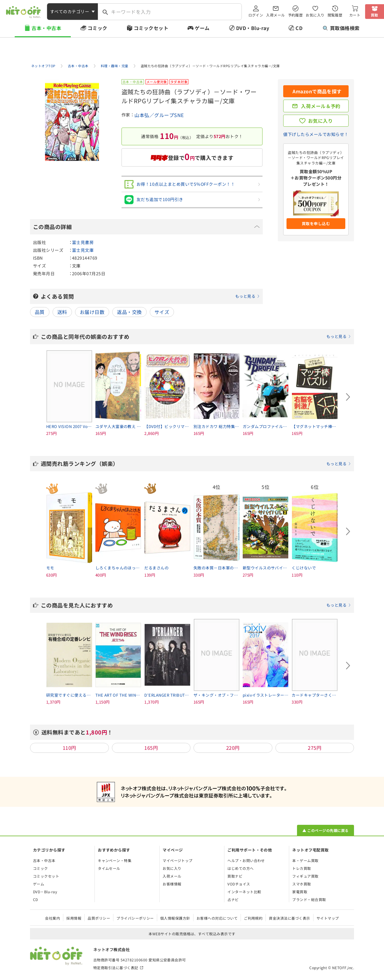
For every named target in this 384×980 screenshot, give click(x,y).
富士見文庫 (83, 250)
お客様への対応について (217, 918)
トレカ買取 (301, 868)
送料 (62, 312)
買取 (375, 15)
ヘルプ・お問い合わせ (246, 860)
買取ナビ (235, 876)
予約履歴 (295, 15)
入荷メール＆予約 (321, 106)
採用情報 (74, 918)
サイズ (162, 312)
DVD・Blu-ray (253, 28)
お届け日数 (92, 312)
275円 (315, 748)
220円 (233, 748)
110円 (69, 748)
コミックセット (151, 28)
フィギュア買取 (305, 876)
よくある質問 (150, 296)
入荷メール (275, 15)
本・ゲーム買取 (305, 860)
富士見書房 (83, 242)
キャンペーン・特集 (115, 860)
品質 (40, 312)
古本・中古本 (46, 28)
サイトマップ (328, 918)
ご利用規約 (253, 918)
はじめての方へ (240, 868)
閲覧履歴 (335, 15)
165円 (151, 748)
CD (299, 28)
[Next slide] (348, 397)
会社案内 (52, 918)
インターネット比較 (244, 892)
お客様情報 (172, 884)
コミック (97, 28)
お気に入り (315, 15)
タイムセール (109, 868)
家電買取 (300, 892)
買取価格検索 (341, 28)
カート (355, 15)
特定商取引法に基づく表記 (116, 968)
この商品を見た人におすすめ (196, 605)
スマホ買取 (301, 884)
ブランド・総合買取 (309, 899)
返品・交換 (129, 312)
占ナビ (233, 899)
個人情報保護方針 (175, 918)
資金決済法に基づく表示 (289, 918)
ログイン (256, 15)
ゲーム (202, 28)
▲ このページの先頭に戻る (325, 830)
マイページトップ (178, 860)
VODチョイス (239, 884)
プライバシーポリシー (135, 918)
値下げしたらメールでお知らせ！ (316, 134)
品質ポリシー (99, 918)
